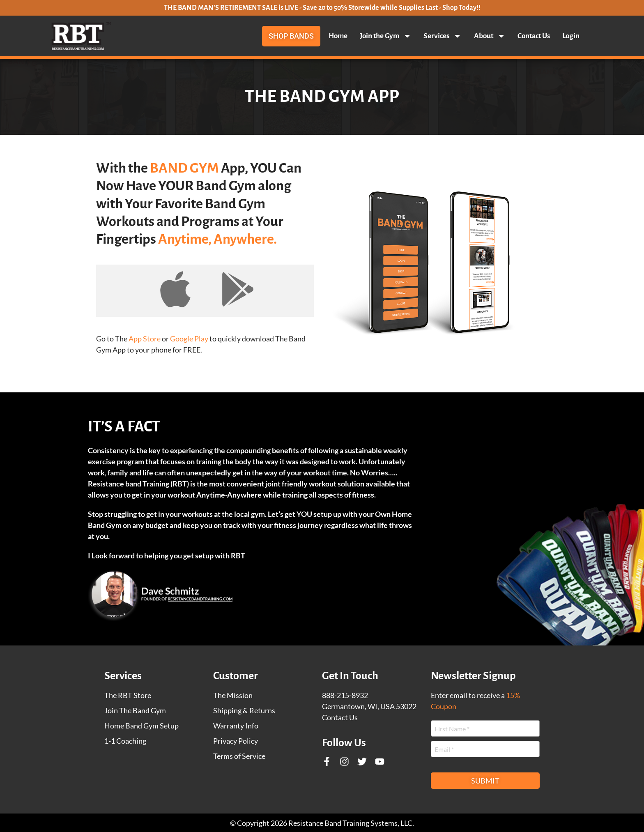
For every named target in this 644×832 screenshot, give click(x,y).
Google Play (189, 339)
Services (442, 36)
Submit (485, 781)
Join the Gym (385, 36)
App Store (145, 339)
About (490, 36)
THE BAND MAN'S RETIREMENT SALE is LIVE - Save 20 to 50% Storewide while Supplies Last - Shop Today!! (322, 8)
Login (571, 36)
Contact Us (534, 36)
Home (338, 36)
